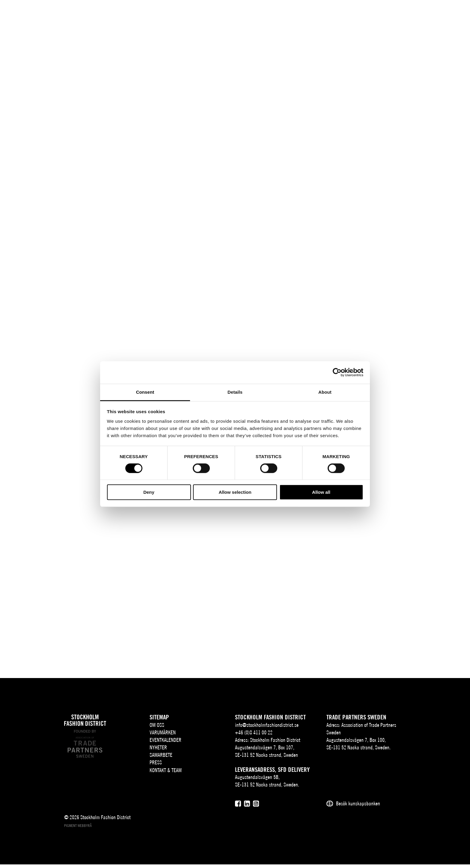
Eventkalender (210, 14)
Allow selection (235, 492)
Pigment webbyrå (78, 829)
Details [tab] (235, 392)
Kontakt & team (341, 14)
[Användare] (454, 13)
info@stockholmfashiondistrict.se (267, 729)
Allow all (321, 492)
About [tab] (325, 392)
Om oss (135, 14)
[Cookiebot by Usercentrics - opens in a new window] (337, 372)
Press (307, 14)
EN (425, 14)
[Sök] (439, 13)
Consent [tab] (145, 392)
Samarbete (276, 14)
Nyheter (245, 14)
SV (417, 14)
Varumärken (170, 14)
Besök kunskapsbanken (358, 807)
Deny (149, 492)
